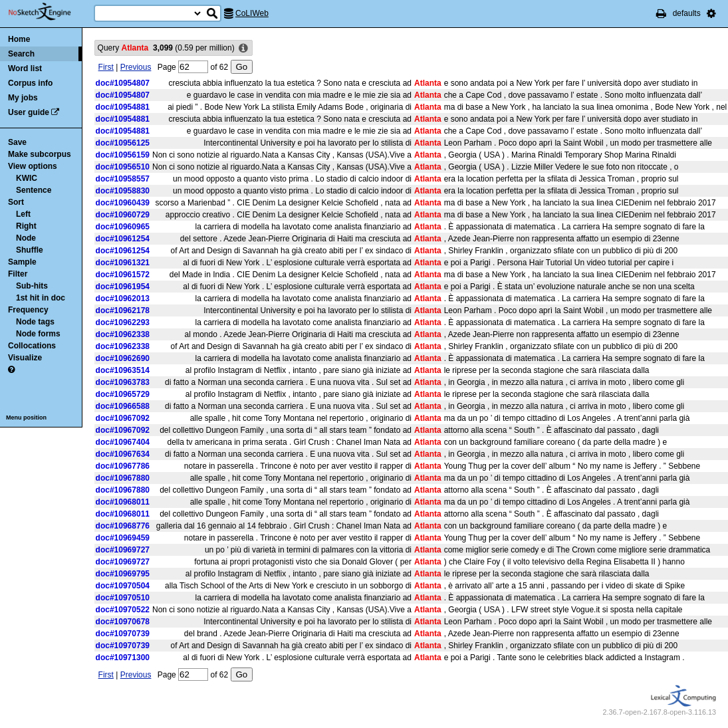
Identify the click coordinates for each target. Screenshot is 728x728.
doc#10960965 (123, 227)
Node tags (35, 322)
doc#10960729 (123, 215)
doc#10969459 (123, 538)
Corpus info (30, 83)
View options (33, 166)
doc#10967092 (123, 418)
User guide (29, 112)
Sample (22, 262)
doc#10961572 (123, 275)
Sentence (34, 190)
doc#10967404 (123, 442)
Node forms (38, 334)
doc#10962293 (123, 322)
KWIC (27, 178)
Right (26, 226)
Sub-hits (32, 286)
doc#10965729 (123, 394)
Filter (18, 274)
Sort (16, 202)
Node (26, 238)
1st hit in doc (41, 298)
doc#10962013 (123, 299)
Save (17, 142)
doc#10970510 (123, 598)
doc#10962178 (123, 310)
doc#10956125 (123, 143)
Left (23, 214)
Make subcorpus (40, 154)
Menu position (26, 418)
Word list (25, 68)
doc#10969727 (123, 550)
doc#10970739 (123, 634)
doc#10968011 (123, 502)
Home (19, 39)
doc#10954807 (123, 83)
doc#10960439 (123, 203)
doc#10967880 (123, 478)
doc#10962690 (123, 358)
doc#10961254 (123, 239)
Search (21, 54)
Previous (136, 67)
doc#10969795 (123, 574)
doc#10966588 (123, 406)
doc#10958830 (123, 191)
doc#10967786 (123, 466)
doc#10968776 (123, 526)
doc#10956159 (123, 155)
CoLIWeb (252, 13)
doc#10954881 (123, 107)
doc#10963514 (123, 370)
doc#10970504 (123, 586)
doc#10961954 (123, 287)
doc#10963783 (123, 382)
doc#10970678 (123, 622)
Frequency (28, 310)
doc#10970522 (123, 610)
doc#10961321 (123, 263)
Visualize (25, 358)
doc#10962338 (123, 334)
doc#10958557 (123, 179)
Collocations (32, 346)
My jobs (23, 98)
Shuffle (30, 250)
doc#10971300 (123, 658)
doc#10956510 (123, 167)
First (106, 67)
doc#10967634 (123, 454)
